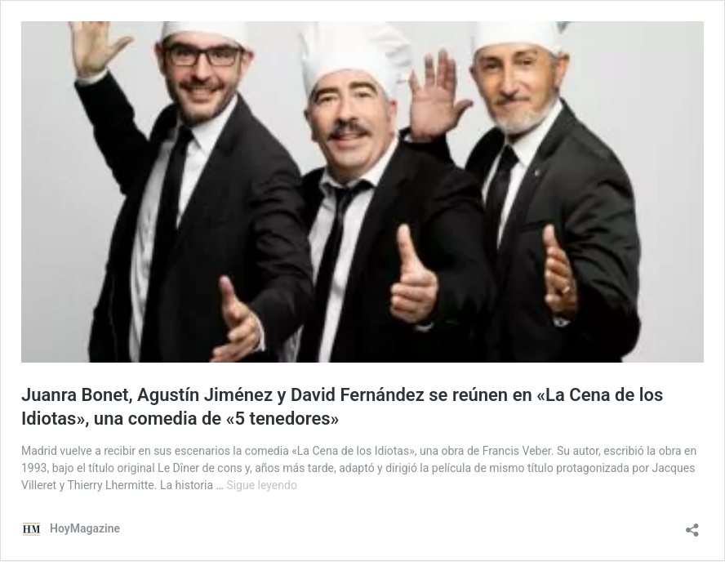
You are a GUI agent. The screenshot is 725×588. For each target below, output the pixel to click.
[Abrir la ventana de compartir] (692, 525)
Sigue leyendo (262, 485)
